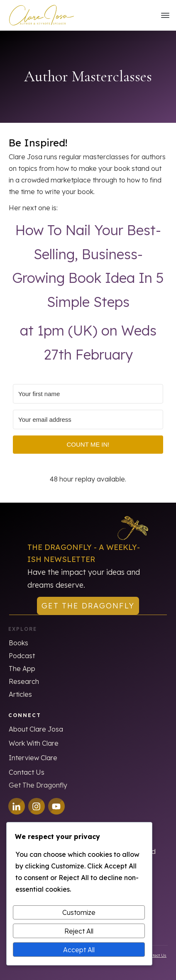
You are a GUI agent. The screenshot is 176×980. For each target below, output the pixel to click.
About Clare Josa (36, 729)
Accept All (79, 950)
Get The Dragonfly (38, 785)
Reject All (79, 931)
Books (18, 643)
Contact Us (27, 772)
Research (24, 681)
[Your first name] (88, 394)
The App (22, 669)
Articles (20, 694)
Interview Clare (33, 758)
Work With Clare (34, 743)
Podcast (22, 656)
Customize (79, 912)
